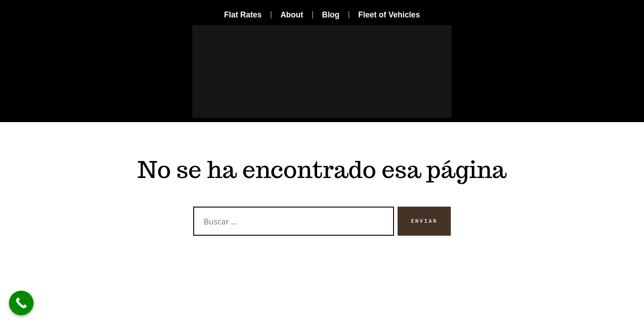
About (292, 15)
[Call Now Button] (21, 303)
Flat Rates (243, 15)
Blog (331, 15)
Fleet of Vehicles (389, 15)
